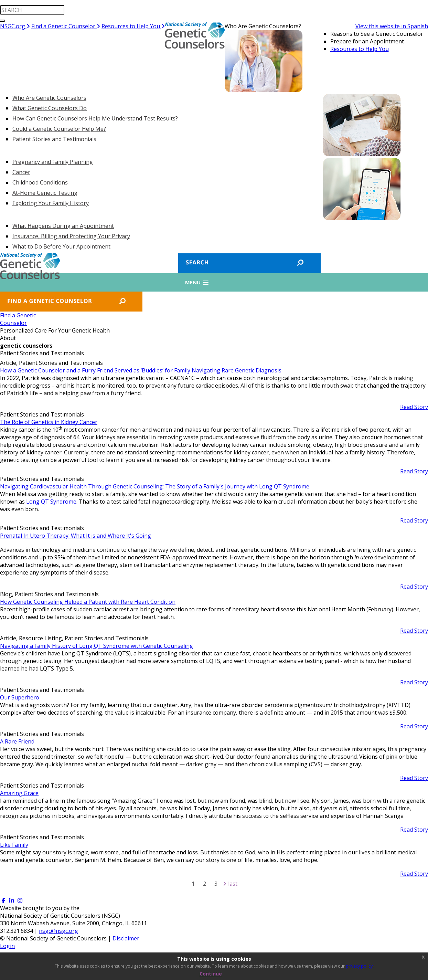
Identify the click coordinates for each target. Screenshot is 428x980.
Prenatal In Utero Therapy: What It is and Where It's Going (76, 536)
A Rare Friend (17, 741)
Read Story (414, 407)
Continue (211, 974)
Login (7, 946)
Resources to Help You (133, 26)
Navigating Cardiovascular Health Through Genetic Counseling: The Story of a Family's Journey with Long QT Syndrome (155, 486)
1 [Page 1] (193, 884)
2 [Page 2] (205, 884)
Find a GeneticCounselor (18, 319)
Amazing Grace (19, 793)
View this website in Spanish (392, 26)
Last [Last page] (233, 884)
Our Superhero (20, 697)
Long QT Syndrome (51, 502)
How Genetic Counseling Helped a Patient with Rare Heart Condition (88, 602)
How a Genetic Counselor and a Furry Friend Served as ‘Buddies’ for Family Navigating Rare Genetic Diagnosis (141, 370)
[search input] (32, 10)
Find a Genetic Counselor (66, 26)
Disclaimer (126, 938)
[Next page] (225, 884)
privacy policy (359, 966)
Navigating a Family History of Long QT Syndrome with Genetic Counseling (97, 646)
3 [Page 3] (216, 884)
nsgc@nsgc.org (58, 931)
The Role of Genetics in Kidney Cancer (49, 422)
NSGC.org (15, 26)
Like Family (14, 845)
